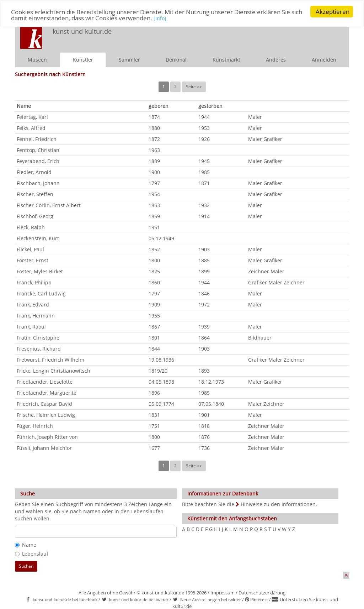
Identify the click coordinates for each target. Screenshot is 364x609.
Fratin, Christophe (38, 338)
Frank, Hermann (36, 316)
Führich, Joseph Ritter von (47, 437)
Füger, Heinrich (35, 426)
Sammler (129, 60)
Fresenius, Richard (39, 349)
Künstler (83, 60)
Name (26, 545)
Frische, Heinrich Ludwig (46, 415)
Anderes (276, 60)
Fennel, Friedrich (37, 139)
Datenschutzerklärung (262, 593)
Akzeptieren (333, 12)
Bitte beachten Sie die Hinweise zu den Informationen (249, 504)
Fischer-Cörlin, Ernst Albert (49, 205)
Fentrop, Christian (38, 150)
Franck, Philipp (34, 282)
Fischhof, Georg (35, 216)
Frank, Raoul (31, 327)
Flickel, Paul (30, 249)
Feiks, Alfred (31, 128)
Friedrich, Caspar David (44, 404)
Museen (37, 60)
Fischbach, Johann (38, 183)
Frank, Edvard (33, 304)
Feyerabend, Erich (38, 161)
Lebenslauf (32, 554)
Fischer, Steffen (35, 194)
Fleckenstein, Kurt (38, 238)
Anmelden (324, 60)
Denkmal (176, 60)
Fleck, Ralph (31, 227)
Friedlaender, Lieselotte (45, 382)
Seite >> (194, 87)
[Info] (160, 18)
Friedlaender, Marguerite (47, 393)
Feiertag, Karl (32, 117)
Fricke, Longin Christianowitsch (53, 371)
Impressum (223, 593)
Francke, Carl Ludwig (41, 293)
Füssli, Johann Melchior (44, 448)
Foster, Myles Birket (40, 271)
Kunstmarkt (226, 60)
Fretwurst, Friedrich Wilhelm (50, 360)
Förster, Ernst (33, 260)
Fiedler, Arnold (34, 172)
